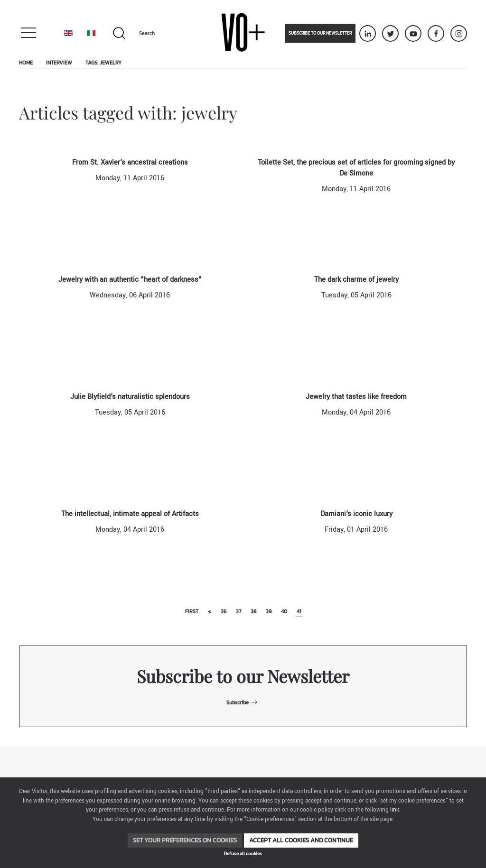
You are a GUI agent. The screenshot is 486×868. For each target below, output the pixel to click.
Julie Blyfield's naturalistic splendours (130, 397)
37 (238, 611)
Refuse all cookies (243, 854)
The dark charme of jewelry (356, 280)
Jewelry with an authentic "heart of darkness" (130, 280)
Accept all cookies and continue (301, 840)
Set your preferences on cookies (185, 840)
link (395, 810)
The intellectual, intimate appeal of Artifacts (130, 514)
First (192, 611)
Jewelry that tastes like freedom (356, 397)
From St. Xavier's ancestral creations (130, 162)
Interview (59, 63)
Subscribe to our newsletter (320, 33)
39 (269, 611)
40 (284, 611)
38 (253, 611)
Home (26, 63)
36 (224, 611)
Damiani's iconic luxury (356, 514)
